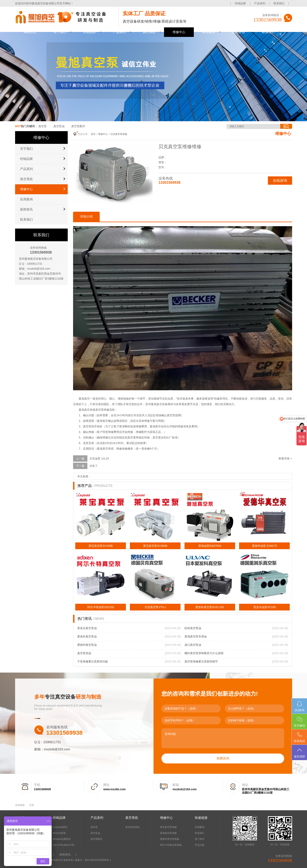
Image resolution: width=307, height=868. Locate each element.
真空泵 (42, 126)
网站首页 (30, 32)
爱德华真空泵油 (87, 645)
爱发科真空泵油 (87, 636)
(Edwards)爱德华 (62, 839)
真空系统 (149, 32)
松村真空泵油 (193, 628)
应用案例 (209, 32)
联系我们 (279, 3)
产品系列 (260, 3)
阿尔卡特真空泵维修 (171, 845)
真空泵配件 (78, 126)
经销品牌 (240, 3)
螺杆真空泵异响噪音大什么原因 (204, 653)
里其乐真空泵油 (87, 628)
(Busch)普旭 (59, 833)
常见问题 (200, 845)
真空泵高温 (84, 653)
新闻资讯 (238, 32)
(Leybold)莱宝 (60, 827)
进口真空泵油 (193, 645)
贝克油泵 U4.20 (99, 459)
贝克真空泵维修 (119, 134)
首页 (93, 134)
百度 (32, 805)
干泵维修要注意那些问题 (93, 661)
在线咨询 (280, 181)
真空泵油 (59, 126)
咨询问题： (223, 738)
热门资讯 (200, 839)
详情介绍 (86, 217)
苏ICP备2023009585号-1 (98, 860)
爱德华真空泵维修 (170, 839)
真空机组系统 (132, 827)
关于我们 (60, 32)
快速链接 (201, 818)
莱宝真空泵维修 (168, 827)
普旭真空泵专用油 (196, 636)
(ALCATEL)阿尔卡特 (64, 845)
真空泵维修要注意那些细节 (201, 661)
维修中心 (179, 32)
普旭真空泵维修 (168, 833)
